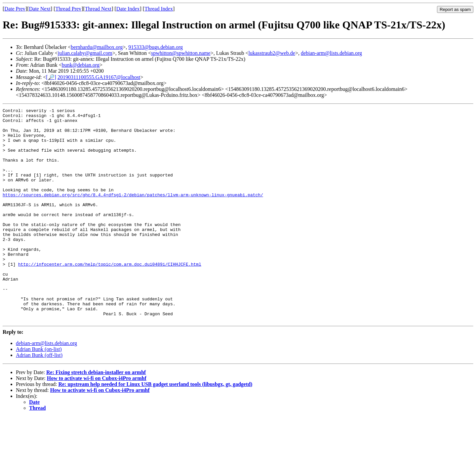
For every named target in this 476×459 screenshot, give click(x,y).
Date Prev (15, 9)
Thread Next (98, 9)
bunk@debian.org (81, 65)
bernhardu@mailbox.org (97, 47)
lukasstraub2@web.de (272, 53)
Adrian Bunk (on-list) (39, 392)
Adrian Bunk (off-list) (39, 398)
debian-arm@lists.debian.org (331, 53)
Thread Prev (68, 9)
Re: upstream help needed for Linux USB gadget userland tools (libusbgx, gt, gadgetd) (155, 427)
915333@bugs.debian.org (156, 47)
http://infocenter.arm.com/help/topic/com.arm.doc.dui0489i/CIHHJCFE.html (110, 296)
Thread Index (159, 9)
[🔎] (51, 77)
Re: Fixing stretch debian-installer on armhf (96, 415)
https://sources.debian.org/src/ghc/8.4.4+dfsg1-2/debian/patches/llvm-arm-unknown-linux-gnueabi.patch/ (133, 212)
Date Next (40, 9)
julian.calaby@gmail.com (85, 53)
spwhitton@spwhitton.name (181, 53)
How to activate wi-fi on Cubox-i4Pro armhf (97, 421)
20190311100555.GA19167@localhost (99, 77)
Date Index (128, 9)
